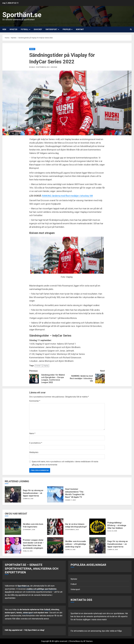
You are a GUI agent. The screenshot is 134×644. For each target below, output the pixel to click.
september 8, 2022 (43, 67)
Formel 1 (38, 366)
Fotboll (25, 29)
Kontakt (80, 29)
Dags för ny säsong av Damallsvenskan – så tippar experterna (33, 493)
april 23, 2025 (71, 550)
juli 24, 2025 (113, 531)
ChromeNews (75, 641)
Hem (4, 29)
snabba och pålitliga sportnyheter (41, 589)
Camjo (33, 67)
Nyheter (13, 29)
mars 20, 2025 (29, 499)
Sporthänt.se (22, 15)
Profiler (67, 29)
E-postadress (36, 443)
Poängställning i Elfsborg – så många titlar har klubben (117, 525)
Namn (32, 433)
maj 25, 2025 (29, 551)
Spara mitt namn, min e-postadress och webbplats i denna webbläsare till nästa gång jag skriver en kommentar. (65, 463)
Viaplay (46, 366)
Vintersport (51, 29)
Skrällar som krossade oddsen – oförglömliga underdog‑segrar (76, 544)
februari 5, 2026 (30, 530)
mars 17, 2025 (71, 500)
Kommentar (35, 401)
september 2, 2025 (73, 530)
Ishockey (38, 29)
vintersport (28, 613)
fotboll (47, 609)
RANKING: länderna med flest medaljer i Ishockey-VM (67, 196)
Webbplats (34, 452)
